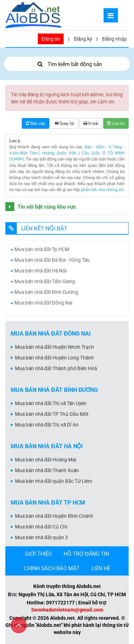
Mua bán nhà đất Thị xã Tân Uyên (51, 403)
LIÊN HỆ (101, 568)
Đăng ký (83, 39)
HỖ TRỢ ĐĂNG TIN (86, 553)
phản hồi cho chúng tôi (102, 190)
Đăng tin (51, 39)
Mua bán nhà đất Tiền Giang (45, 281)
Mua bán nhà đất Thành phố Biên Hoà (56, 368)
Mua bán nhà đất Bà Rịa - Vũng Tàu (52, 260)
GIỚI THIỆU (38, 553)
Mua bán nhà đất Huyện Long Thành (54, 358)
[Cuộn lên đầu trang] (19, 625)
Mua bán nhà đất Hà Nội (40, 271)
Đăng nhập (115, 39)
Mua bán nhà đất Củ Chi (41, 527)
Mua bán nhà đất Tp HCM (42, 249)
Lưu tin (116, 123)
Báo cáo (36, 123)
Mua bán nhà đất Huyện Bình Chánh (54, 516)
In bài (91, 123)
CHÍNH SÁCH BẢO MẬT (52, 568)
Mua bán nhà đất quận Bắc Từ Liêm (54, 481)
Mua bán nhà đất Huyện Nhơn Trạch (54, 347)
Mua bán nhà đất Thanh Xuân (47, 470)
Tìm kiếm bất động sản (67, 64)
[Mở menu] (111, 15)
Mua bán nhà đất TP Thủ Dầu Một (52, 414)
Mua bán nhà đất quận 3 (41, 537)
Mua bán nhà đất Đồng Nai (43, 303)
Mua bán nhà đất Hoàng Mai (46, 460)
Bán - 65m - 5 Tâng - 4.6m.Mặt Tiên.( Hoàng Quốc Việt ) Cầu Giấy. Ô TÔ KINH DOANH (67, 153)
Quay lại (64, 123)
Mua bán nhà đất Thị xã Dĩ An (47, 425)
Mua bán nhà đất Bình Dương (46, 292)
